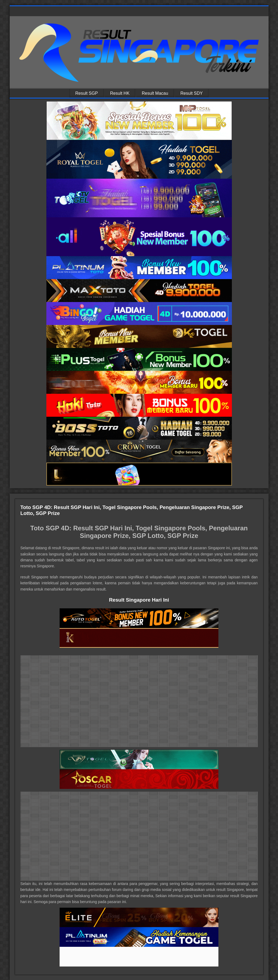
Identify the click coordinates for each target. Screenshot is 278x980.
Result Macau (155, 93)
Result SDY (192, 93)
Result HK (120, 93)
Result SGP (87, 93)
